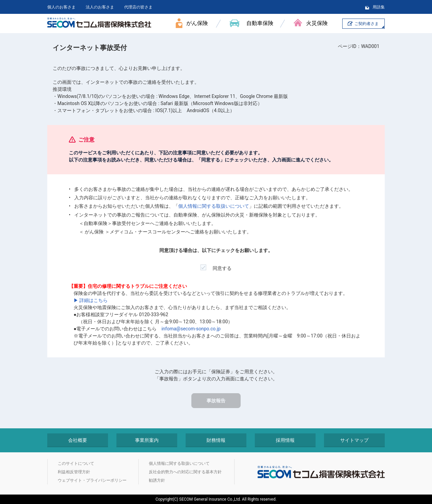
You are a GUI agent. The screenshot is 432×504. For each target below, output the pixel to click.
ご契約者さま (367, 24)
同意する (216, 266)
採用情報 (285, 440)
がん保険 (197, 23)
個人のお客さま (61, 7)
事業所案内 (147, 440)
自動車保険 (260, 23)
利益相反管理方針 (74, 472)
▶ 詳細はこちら (91, 300)
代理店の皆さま (138, 7)
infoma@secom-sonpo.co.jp (191, 329)
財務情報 (216, 440)
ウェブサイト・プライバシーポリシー (92, 480)
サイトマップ (354, 440)
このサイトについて (76, 463)
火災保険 (317, 23)
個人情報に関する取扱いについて (214, 206)
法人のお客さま (100, 7)
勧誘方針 (157, 480)
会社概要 (78, 440)
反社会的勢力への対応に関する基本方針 (185, 472)
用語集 (379, 7)
